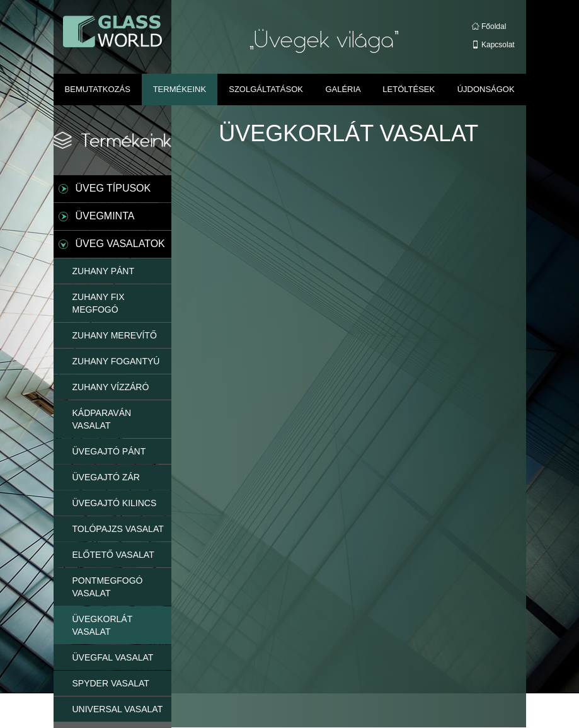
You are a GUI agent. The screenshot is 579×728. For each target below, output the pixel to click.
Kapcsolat (493, 45)
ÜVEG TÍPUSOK (113, 188)
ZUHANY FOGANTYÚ (116, 361)
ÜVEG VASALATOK (120, 244)
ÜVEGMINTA (105, 216)
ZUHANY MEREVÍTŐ (115, 335)
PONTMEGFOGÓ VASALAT (108, 587)
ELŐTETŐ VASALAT (113, 555)
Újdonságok (486, 89)
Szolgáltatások (266, 89)
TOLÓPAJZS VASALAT (118, 529)
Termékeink (180, 89)
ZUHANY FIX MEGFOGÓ (99, 303)
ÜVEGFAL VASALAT (113, 657)
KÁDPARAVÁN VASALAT (102, 419)
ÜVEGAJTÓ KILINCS (115, 503)
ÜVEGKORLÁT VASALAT (103, 625)
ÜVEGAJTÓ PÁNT (109, 451)
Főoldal (489, 26)
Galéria (343, 89)
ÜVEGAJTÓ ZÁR (106, 477)
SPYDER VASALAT (111, 683)
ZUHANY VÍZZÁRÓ (111, 387)
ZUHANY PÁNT (104, 271)
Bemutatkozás (98, 89)
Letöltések (409, 89)
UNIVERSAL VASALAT (118, 709)
